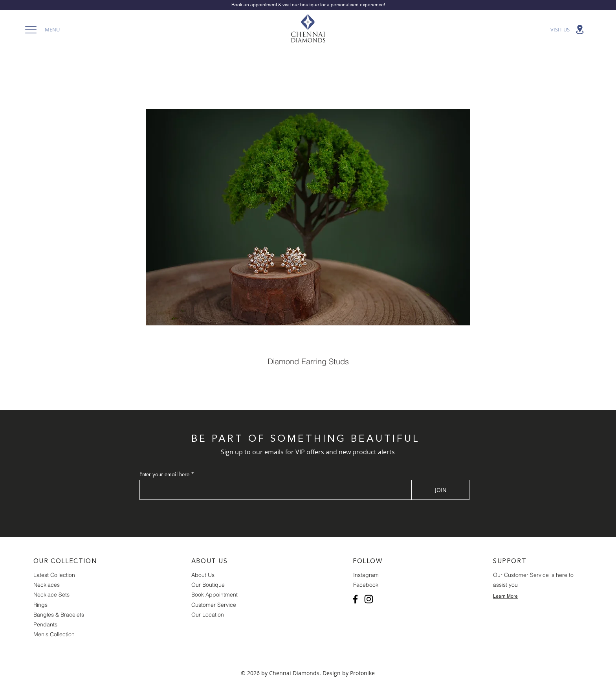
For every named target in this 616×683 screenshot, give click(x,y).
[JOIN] (441, 490)
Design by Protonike (349, 673)
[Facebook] (355, 599)
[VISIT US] (568, 29)
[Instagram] (369, 599)
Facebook (366, 585)
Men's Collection (54, 634)
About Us (203, 575)
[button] (40, 29)
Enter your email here (164, 474)
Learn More (505, 596)
